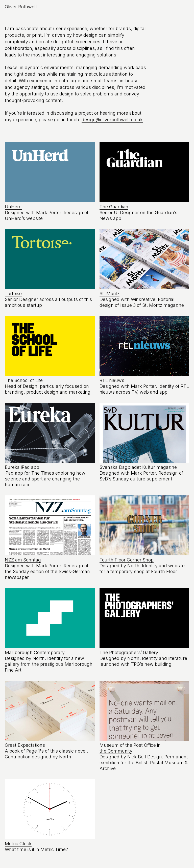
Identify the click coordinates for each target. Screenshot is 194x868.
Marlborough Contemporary (35, 652)
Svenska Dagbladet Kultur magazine (138, 467)
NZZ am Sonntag (23, 560)
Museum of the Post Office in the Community (130, 748)
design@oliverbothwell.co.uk (112, 120)
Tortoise (13, 294)
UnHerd (13, 207)
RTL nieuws (112, 380)
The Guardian (114, 207)
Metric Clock (18, 844)
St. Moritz (110, 294)
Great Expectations (25, 745)
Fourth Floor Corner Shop (127, 560)
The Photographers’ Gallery (129, 652)
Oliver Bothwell (21, 7)
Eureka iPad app (22, 467)
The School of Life (24, 380)
